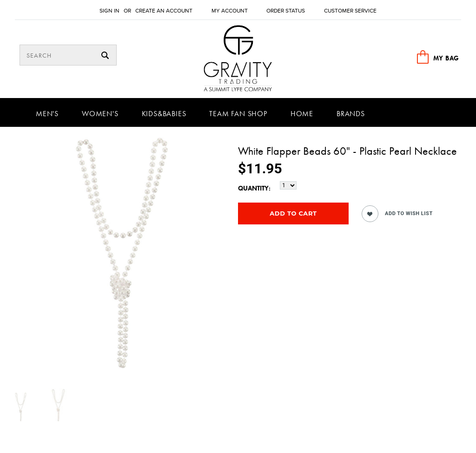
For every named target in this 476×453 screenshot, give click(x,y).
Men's (47, 114)
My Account (230, 11)
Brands (351, 114)
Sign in (109, 11)
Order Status (286, 11)
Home (302, 114)
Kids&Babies (164, 114)
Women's (100, 114)
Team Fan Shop (238, 114)
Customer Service (350, 11)
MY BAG (446, 58)
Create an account (164, 11)
